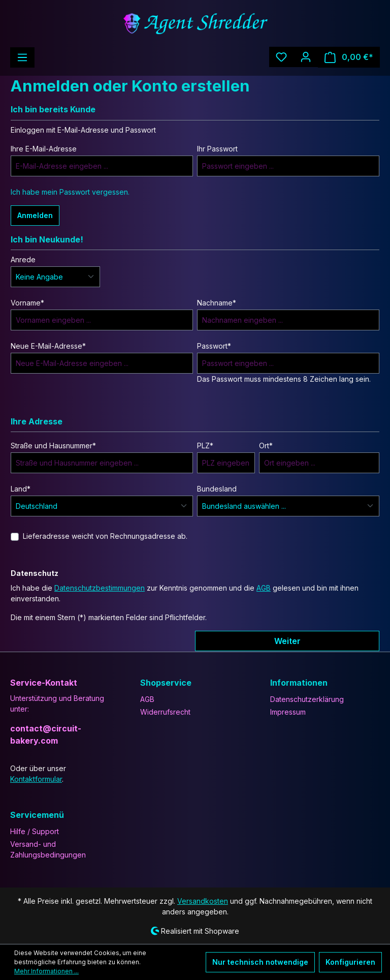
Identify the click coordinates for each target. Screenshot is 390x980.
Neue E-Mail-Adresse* (48, 346)
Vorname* (27, 303)
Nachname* (217, 303)
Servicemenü (37, 815)
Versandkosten (203, 901)
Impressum (288, 712)
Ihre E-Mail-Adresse (44, 149)
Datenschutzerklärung (307, 699)
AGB (264, 588)
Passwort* (214, 346)
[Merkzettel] (281, 57)
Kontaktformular (36, 779)
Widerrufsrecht (165, 712)
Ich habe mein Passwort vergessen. (70, 192)
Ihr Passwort (217, 149)
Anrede (23, 259)
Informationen (299, 683)
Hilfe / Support (35, 831)
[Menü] (22, 57)
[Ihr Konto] (306, 57)
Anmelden (35, 215)
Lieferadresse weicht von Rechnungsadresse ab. (105, 536)
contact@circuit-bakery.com (46, 734)
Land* (21, 489)
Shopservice (166, 683)
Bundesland (217, 489)
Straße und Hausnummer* (53, 446)
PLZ (205, 446)
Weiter (287, 641)
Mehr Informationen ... (46, 971)
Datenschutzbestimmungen (100, 588)
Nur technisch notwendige (260, 962)
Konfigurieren (350, 962)
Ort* (266, 446)
